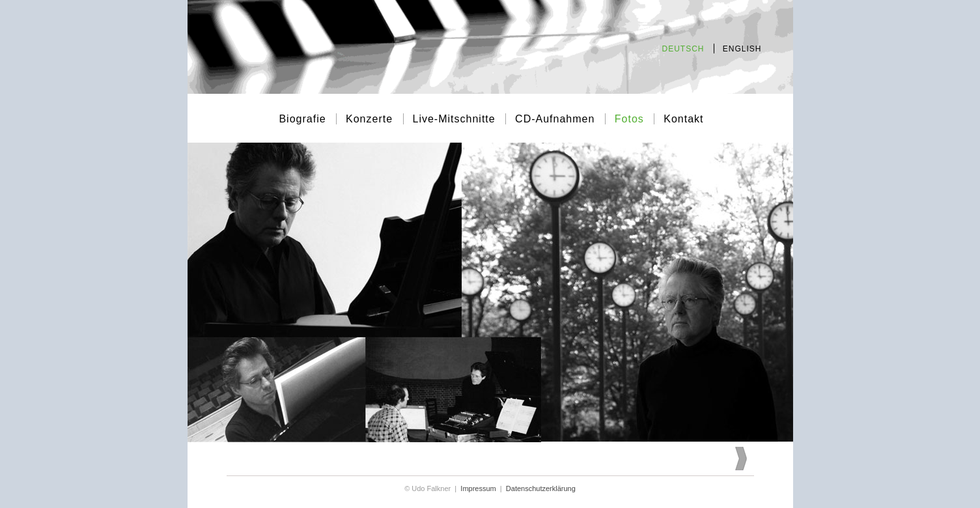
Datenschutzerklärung (541, 488)
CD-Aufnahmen (557, 119)
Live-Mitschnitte (456, 119)
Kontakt (683, 119)
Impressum (478, 488)
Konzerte (371, 119)
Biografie (304, 119)
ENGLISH (742, 49)
